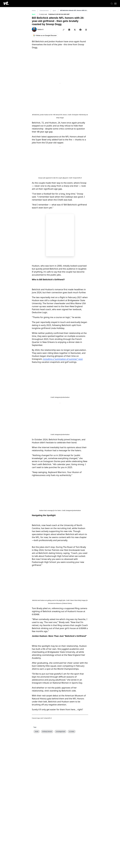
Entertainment (44, 10)
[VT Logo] (7, 4)
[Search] (111, 4)
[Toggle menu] (114, 4)
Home (34, 10)
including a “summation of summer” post (63, 430)
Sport (54, 10)
